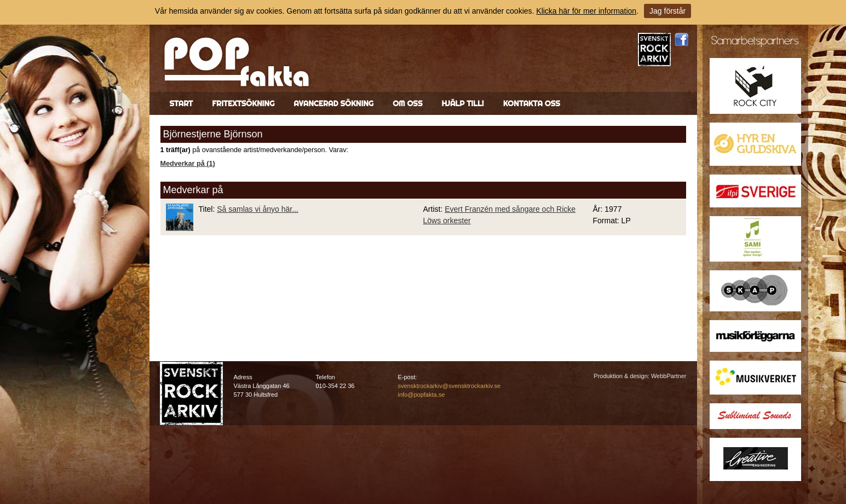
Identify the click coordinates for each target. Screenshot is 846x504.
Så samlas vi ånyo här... (258, 209)
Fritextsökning (243, 103)
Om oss (407, 103)
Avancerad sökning (333, 103)
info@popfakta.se (422, 395)
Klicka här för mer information (586, 11)
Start (182, 103)
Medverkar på (193, 190)
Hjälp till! (462, 103)
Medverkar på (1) (188, 164)
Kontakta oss (532, 103)
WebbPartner (669, 376)
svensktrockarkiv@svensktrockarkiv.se (450, 386)
